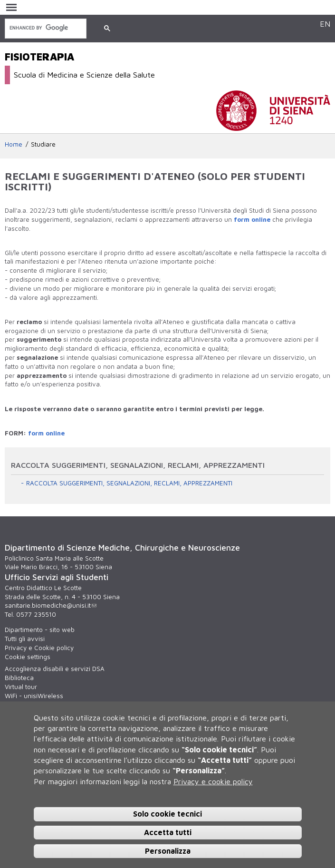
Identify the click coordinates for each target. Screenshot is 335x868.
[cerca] (45, 28)
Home (14, 144)
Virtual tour (21, 687)
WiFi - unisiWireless (34, 696)
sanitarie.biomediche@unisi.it (51, 605)
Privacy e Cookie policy (39, 648)
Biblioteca (19, 678)
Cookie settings (28, 657)
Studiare (43, 144)
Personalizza (168, 851)
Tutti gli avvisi (25, 639)
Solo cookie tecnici (167, 814)
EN (325, 24)
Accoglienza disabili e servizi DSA (55, 669)
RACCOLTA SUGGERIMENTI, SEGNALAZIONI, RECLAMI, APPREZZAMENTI (129, 483)
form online (252, 219)
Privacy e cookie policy (213, 781)
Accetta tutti (168, 832)
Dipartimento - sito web (40, 630)
